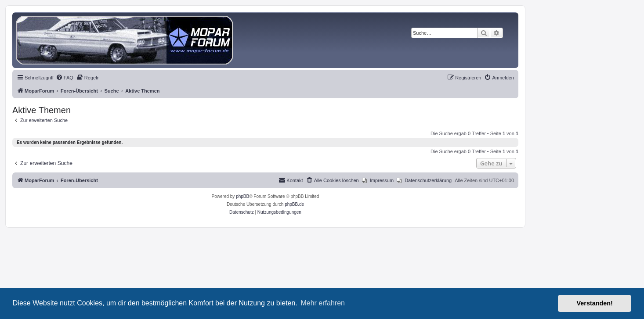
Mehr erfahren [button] (323, 303)
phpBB (242, 196)
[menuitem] (65, 78)
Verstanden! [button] (595, 303)
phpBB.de (294, 204)
